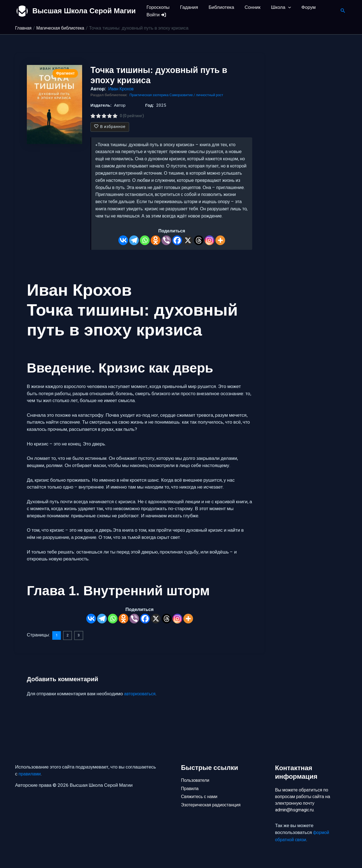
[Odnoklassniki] (156, 240)
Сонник (249, 7)
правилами (31, 773)
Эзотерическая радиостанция (213, 807)
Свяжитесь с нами (201, 797)
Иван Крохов (122, 89)
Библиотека (218, 7)
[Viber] (166, 240)
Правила (191, 788)
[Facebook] (177, 240)
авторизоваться (141, 694)
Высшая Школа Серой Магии (84, 11)
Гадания (187, 7)
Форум (303, 7)
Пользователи (196, 779)
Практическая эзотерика (151, 95)
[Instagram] (209, 240)
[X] (188, 240)
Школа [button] (276, 7)
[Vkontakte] (123, 240)
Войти (156, 15)
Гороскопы (157, 7)
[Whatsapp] (145, 240)
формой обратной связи (303, 836)
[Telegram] (134, 240)
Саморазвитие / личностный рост (202, 95)
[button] (283, 7)
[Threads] (199, 240)
